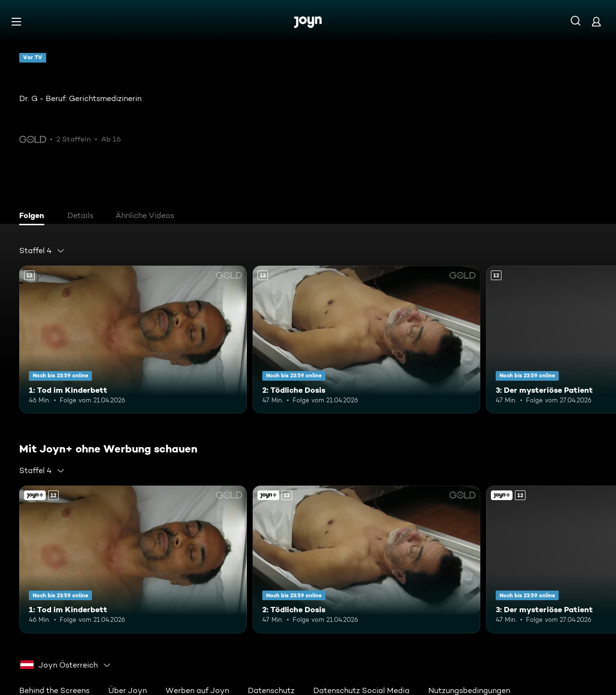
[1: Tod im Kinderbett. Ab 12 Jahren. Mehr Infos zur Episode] (133, 340)
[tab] (34, 217)
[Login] (596, 21)
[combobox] (42, 251)
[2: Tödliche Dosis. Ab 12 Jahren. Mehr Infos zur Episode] (366, 340)
